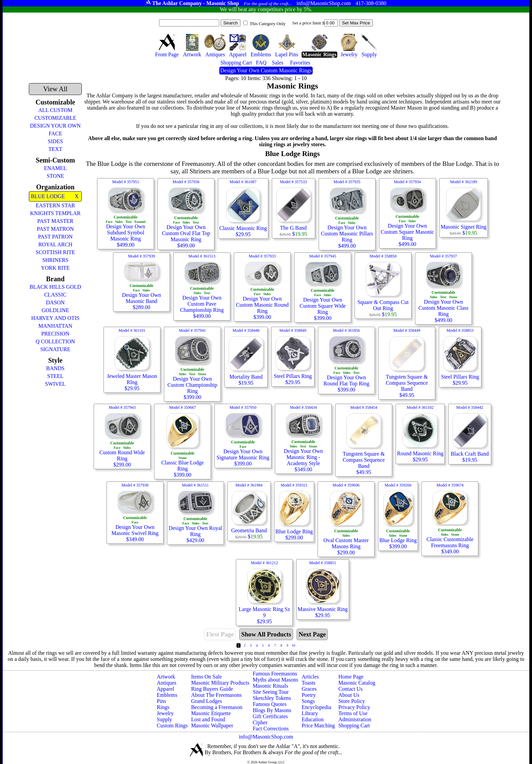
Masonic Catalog (357, 683)
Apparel (166, 689)
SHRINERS (55, 260)
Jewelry (165, 713)
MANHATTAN (55, 326)
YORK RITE (55, 268)
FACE (55, 133)
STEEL (55, 376)
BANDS (55, 368)
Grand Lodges (206, 701)
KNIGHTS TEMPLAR (55, 213)
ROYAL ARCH (55, 244)
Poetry (309, 695)
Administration (355, 719)
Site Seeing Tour (271, 692)
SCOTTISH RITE (55, 252)
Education (313, 719)
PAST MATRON (55, 229)
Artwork (166, 677)
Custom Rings (172, 725)
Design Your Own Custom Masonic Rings (266, 70)
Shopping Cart (354, 725)
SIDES (55, 141)
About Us (349, 695)
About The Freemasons (216, 695)
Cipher (260, 722)
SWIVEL (55, 384)
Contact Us (350, 689)
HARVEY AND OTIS (55, 318)
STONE (55, 176)
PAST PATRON (55, 237)
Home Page (351, 677)
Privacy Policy (354, 707)
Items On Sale (206, 677)
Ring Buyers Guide (212, 689)
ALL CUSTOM (55, 110)
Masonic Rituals (270, 686)
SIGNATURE (55, 349)
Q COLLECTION (55, 341)
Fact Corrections (271, 729)
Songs (308, 701)
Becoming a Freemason (217, 707)
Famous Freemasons (275, 674)
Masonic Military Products (220, 683)
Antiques (167, 683)
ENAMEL (55, 168)
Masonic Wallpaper (212, 725)
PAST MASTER (55, 221)
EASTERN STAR (55, 205)
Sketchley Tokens (272, 698)
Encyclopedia (316, 707)
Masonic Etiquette (211, 713)
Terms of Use (353, 713)
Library (310, 713)
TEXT (55, 149)
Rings (163, 707)
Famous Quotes (270, 704)
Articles (310, 677)
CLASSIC (55, 295)
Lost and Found (208, 719)
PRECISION (55, 334)
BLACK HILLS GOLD (55, 287)
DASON (55, 302)
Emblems (167, 695)
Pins (161, 701)
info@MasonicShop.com (266, 737)
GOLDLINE (55, 310)
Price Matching (318, 725)
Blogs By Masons (272, 710)
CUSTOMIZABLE (55, 118)
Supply (164, 719)
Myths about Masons (275, 680)
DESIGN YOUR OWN (55, 126)
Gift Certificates (270, 716)
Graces (309, 689)
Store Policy (352, 701)
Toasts (309, 683)
